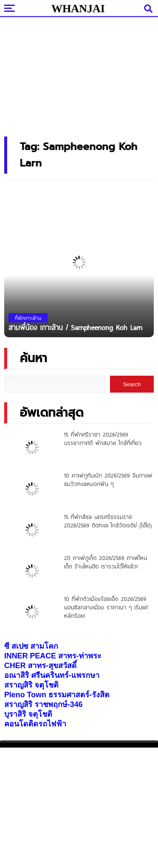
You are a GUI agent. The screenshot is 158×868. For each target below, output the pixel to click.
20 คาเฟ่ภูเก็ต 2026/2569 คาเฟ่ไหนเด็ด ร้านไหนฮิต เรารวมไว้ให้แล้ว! (106, 562)
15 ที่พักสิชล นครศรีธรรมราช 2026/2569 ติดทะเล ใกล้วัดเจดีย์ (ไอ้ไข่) (108, 521)
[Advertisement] (79, 74)
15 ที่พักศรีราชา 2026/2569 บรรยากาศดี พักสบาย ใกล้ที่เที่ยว (103, 439)
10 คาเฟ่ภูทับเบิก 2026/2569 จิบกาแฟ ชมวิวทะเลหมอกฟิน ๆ (108, 480)
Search (132, 384)
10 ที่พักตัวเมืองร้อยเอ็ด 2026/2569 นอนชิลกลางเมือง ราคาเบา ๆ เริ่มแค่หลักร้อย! (106, 607)
